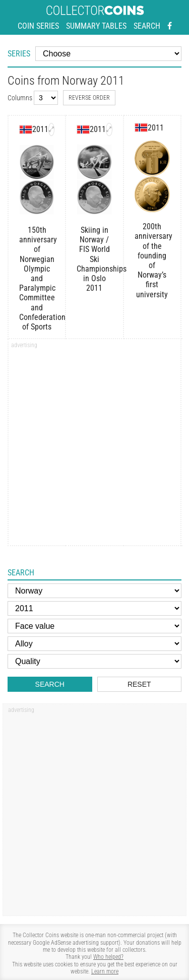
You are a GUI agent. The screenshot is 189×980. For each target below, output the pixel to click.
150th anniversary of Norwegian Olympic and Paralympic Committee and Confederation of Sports (37, 278)
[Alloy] (94, 644)
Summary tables (96, 26)
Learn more (105, 971)
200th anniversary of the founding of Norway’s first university (152, 260)
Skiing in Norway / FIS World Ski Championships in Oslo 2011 (94, 259)
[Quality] (94, 661)
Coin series (38, 26)
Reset (139, 684)
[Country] (94, 591)
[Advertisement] (94, 446)
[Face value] (94, 626)
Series (19, 54)
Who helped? (108, 957)
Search (147, 26)
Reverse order (89, 98)
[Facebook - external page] (170, 26)
